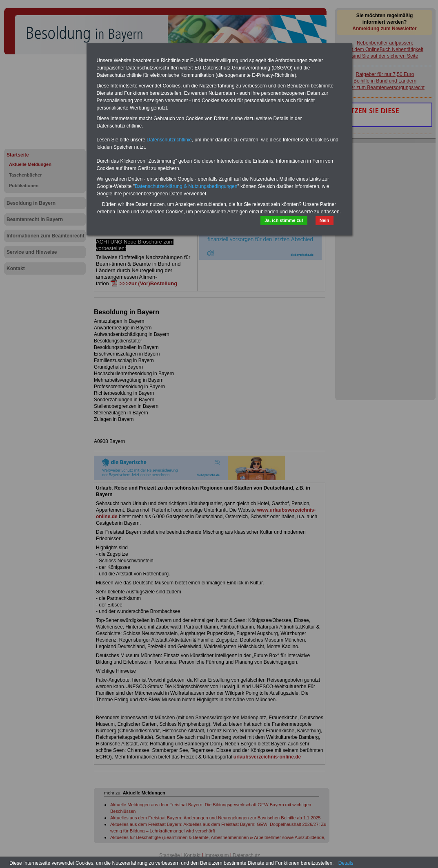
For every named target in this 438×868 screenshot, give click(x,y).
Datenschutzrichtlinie (169, 140)
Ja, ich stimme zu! (284, 220)
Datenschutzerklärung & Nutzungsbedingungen (186, 186)
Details (346, 863)
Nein (325, 220)
